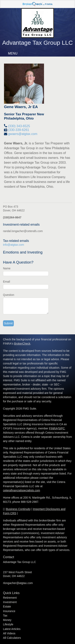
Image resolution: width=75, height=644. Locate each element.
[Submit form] (8, 323)
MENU (12, 53)
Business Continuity (18, 509)
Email (6, 282)
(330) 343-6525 (19, 126)
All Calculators (12, 638)
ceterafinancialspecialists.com (21, 490)
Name (7, 268)
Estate (7, 606)
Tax (5, 616)
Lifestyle (8, 624)
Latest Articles (12, 629)
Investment (10, 602)
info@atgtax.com (13, 245)
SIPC (61, 428)
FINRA (53, 428)
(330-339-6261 (18, 130)
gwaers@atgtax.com (23, 134)
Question (9, 295)
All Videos (9, 633)
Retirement (10, 598)
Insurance (9, 611)
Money (7, 620)
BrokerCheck (22, 344)
